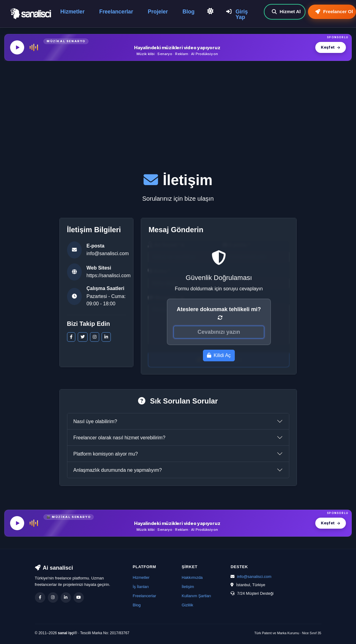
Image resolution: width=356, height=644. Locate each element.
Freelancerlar (116, 12)
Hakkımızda (192, 577)
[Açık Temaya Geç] (210, 12)
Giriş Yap (237, 14)
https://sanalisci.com (109, 275)
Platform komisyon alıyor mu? (106, 454)
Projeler (158, 12)
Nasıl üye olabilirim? (95, 421)
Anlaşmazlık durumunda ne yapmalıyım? (118, 470)
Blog (188, 12)
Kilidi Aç (219, 355)
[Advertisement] (178, 111)
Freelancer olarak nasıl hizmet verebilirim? (120, 438)
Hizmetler (72, 12)
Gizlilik (187, 605)
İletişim (188, 587)
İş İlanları (141, 587)
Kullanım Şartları (196, 596)
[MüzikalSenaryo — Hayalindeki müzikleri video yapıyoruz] (178, 47)
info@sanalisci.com (108, 253)
